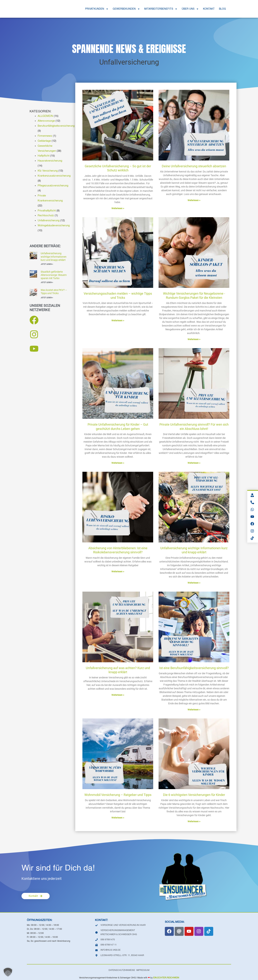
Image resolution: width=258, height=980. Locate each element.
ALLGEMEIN (45, 116)
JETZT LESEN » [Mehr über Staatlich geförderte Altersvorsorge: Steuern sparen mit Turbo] (47, 282)
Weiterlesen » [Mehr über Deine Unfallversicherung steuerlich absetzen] (194, 200)
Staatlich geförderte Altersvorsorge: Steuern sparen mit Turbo (54, 275)
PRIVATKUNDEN (97, 9)
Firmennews (45, 136)
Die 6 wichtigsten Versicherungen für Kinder (194, 795)
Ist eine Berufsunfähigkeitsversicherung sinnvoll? (194, 668)
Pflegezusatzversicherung (53, 186)
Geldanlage (44, 141)
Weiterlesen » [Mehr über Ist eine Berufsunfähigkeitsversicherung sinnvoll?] (194, 710)
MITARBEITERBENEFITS (161, 9)
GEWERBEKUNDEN (126, 9)
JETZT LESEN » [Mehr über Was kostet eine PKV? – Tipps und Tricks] (47, 298)
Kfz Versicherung (48, 171)
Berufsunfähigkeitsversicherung (56, 126)
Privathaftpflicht (47, 211)
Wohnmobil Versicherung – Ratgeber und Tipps (118, 795)
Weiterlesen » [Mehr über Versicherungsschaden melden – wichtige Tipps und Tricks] (118, 321)
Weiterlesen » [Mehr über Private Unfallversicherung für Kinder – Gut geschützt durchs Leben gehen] (118, 463)
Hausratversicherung (50, 161)
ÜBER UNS (190, 9)
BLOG (222, 9)
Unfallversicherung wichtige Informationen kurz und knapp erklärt (54, 257)
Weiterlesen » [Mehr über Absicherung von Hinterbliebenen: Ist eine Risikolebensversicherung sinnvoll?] (118, 572)
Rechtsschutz (46, 215)
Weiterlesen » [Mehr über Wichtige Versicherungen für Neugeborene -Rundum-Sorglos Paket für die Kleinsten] (194, 339)
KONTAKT (209, 9)
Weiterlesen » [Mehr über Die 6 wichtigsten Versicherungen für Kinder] (194, 821)
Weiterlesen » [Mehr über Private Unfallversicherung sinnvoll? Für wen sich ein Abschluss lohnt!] (194, 463)
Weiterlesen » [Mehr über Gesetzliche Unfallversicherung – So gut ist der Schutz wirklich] (118, 208)
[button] (8, 972)
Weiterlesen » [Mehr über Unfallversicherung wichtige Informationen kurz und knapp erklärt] (194, 583)
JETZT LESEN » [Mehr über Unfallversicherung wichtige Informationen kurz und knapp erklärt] (47, 264)
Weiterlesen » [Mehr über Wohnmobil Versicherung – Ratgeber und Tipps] (118, 818)
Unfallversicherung (49, 220)
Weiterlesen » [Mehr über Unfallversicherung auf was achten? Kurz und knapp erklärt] (118, 695)
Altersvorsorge (46, 121)
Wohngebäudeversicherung (54, 226)
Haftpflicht (44, 156)
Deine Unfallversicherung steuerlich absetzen (194, 166)
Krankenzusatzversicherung (54, 176)
